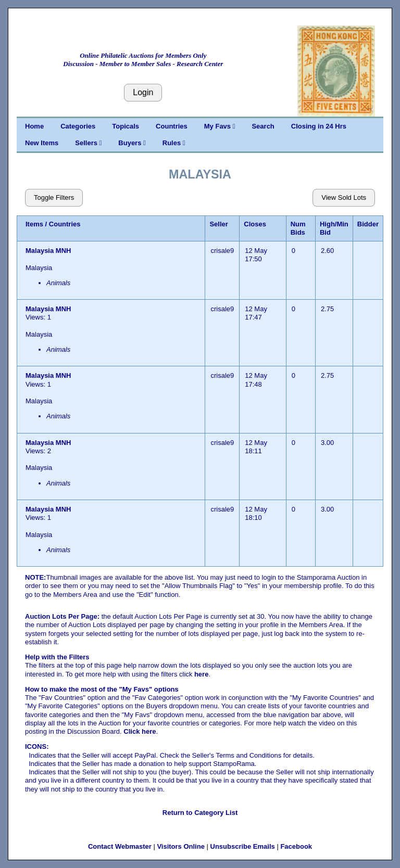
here (201, 674)
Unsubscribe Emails (243, 846)
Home (34, 126)
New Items (42, 143)
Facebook (296, 846)
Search (263, 126)
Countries (172, 126)
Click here (140, 731)
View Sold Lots (344, 197)
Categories (78, 126)
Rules (174, 143)
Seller (218, 224)
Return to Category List (200, 813)
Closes (255, 224)
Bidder (368, 224)
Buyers (132, 143)
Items (34, 224)
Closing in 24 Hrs (319, 126)
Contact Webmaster (120, 846)
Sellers (88, 143)
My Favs (220, 126)
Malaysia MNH (49, 251)
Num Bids (298, 228)
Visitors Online (181, 846)
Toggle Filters (54, 197)
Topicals (126, 126)
